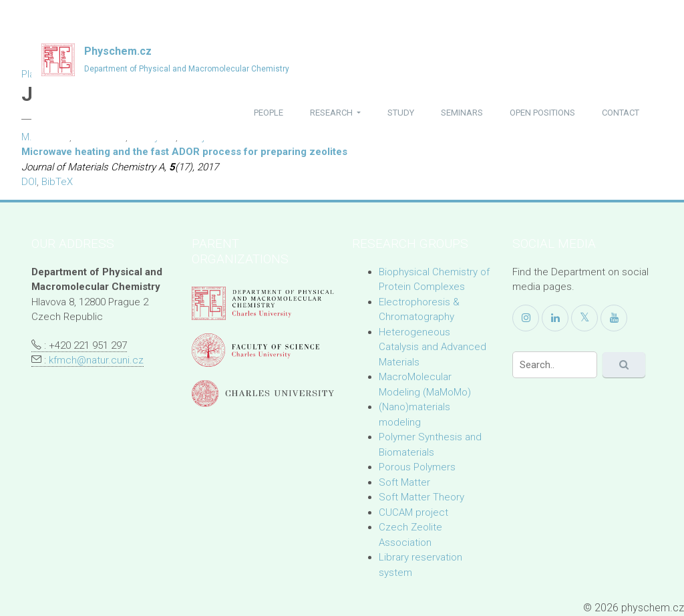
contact (621, 113)
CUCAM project (413, 512)
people (269, 113)
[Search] (555, 365)
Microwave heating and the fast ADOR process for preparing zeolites (184, 152)
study (401, 113)
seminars (462, 113)
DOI (29, 182)
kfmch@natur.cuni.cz (96, 360)
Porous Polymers (417, 467)
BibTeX (57, 182)
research (332, 113)
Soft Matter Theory (421, 497)
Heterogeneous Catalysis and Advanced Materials (433, 347)
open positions (542, 113)
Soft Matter (404, 482)
